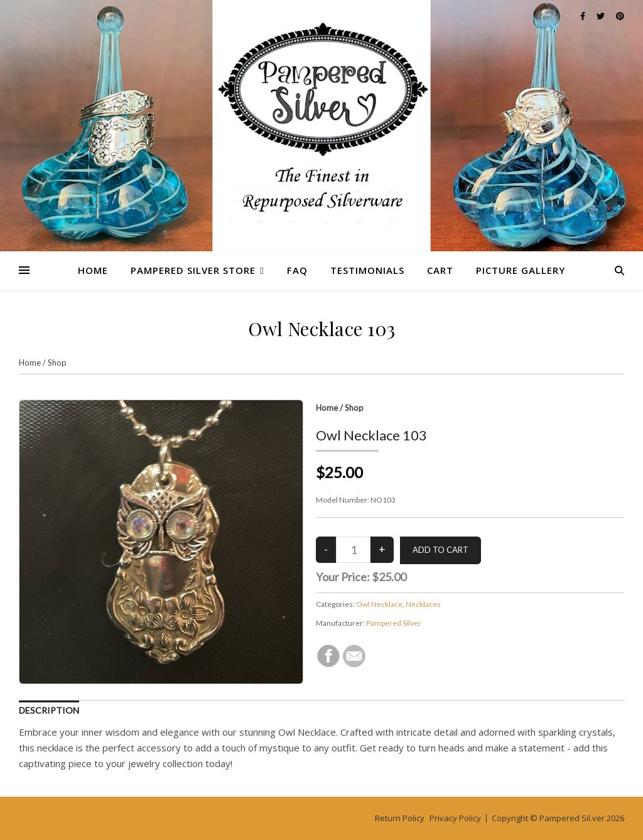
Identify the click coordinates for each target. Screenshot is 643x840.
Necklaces (423, 604)
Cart (440, 270)
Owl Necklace (379, 604)
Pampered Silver (394, 623)
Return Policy (400, 818)
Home (93, 270)
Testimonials (367, 270)
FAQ (297, 270)
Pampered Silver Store (193, 270)
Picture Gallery (521, 270)
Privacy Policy (455, 818)
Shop (57, 363)
